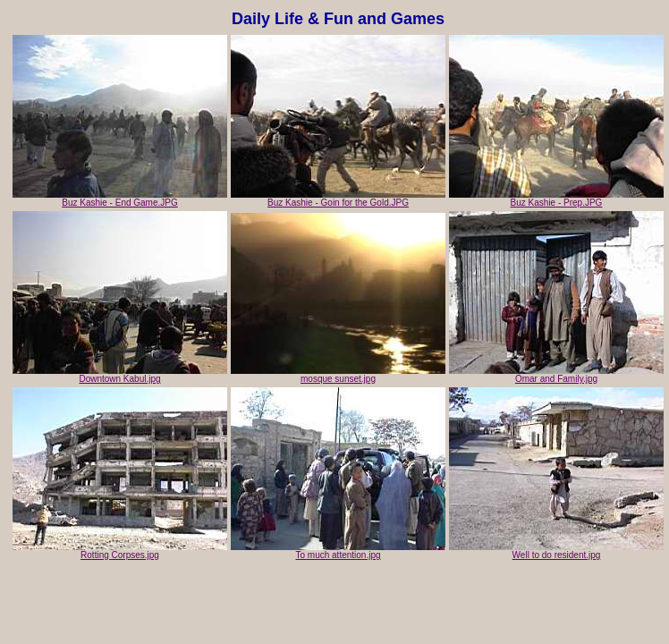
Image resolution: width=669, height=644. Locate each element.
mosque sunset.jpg (338, 375)
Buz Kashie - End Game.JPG (120, 199)
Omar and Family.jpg (556, 375)
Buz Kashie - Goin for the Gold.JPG (338, 199)
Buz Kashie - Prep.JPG (556, 199)
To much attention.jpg (338, 551)
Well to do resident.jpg (556, 551)
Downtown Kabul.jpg (120, 375)
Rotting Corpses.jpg (120, 551)
